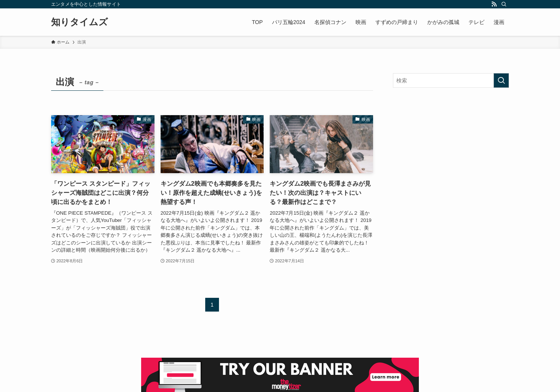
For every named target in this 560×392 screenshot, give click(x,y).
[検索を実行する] (501, 80)
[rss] (494, 4)
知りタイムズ (80, 22)
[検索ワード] (451, 80)
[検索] (504, 4)
